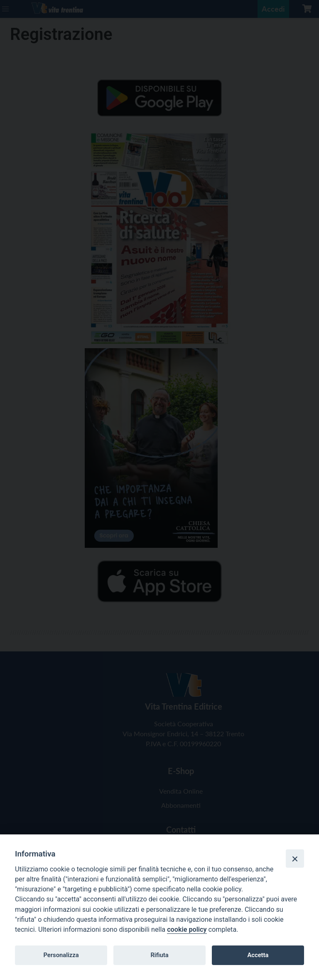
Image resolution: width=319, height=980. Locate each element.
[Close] (295, 859)
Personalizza (61, 955)
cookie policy (187, 929)
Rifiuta (159, 955)
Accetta (258, 955)
